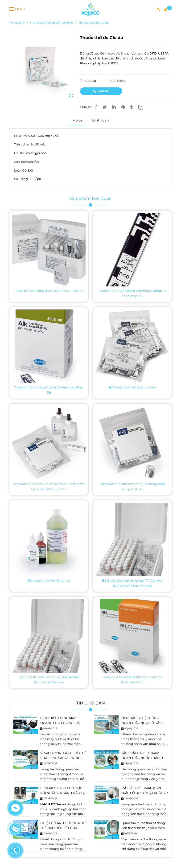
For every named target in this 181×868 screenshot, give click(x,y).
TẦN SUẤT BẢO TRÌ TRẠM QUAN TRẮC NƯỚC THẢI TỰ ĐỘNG (142, 756)
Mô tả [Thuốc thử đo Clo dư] (77, 120)
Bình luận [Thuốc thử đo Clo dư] (101, 120)
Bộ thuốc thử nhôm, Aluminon (132, 387)
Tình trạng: (89, 81)
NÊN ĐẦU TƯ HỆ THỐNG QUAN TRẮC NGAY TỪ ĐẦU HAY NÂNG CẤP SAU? (142, 721)
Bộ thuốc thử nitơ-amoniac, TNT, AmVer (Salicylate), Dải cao (49, 680)
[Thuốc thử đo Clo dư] (90, 9)
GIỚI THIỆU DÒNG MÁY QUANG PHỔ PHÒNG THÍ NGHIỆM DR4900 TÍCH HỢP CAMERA (62, 721)
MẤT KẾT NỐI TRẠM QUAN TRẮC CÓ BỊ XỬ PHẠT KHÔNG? (145, 790)
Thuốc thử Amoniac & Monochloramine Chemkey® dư (132, 680)
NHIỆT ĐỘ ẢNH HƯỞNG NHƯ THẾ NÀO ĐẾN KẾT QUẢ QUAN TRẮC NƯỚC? (63, 826)
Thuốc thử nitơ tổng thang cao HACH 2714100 (49, 291)
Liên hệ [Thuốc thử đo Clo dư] (101, 91)
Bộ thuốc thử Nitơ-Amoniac (49, 580)
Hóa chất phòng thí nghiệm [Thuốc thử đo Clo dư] (51, 23)
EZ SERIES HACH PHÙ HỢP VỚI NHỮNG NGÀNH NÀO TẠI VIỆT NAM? (63, 791)
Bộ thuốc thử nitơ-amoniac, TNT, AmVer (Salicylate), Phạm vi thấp (132, 583)
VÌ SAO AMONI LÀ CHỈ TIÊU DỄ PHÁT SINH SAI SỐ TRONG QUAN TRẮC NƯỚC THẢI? (64, 756)
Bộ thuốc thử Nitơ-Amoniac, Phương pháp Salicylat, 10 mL (132, 486)
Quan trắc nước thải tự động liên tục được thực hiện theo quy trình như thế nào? (143, 826)
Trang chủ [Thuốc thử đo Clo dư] (17, 23)
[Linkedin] (114, 107)
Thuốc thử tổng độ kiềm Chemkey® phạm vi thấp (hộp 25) (132, 293)
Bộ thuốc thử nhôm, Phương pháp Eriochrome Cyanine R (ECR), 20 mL (49, 486)
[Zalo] (144, 107)
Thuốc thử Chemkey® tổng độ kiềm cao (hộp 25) (49, 390)
